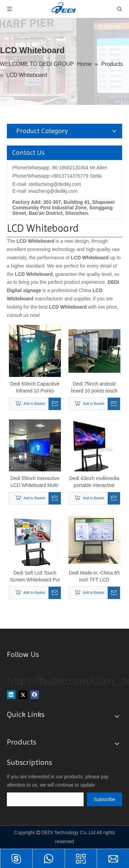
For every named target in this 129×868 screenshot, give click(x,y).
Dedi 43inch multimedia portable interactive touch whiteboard (94, 482)
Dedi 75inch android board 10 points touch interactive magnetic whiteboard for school (94, 388)
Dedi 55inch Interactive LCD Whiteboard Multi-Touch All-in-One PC (35, 482)
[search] (45, 799)
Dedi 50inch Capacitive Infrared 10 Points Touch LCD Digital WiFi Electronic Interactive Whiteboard (35, 388)
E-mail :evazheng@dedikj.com (45, 191)
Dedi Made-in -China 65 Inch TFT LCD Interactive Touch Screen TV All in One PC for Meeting (94, 577)
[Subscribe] (105, 799)
